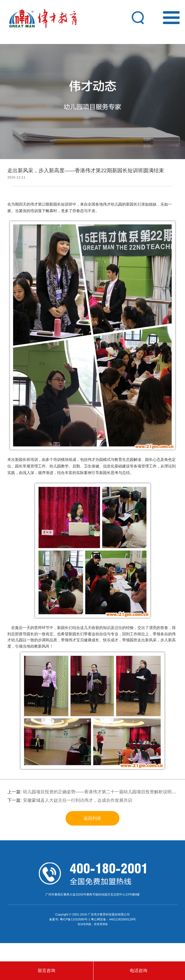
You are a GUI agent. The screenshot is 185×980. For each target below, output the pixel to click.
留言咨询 (46, 971)
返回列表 (92, 818)
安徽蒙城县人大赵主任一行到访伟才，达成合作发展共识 (78, 800)
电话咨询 (139, 971)
